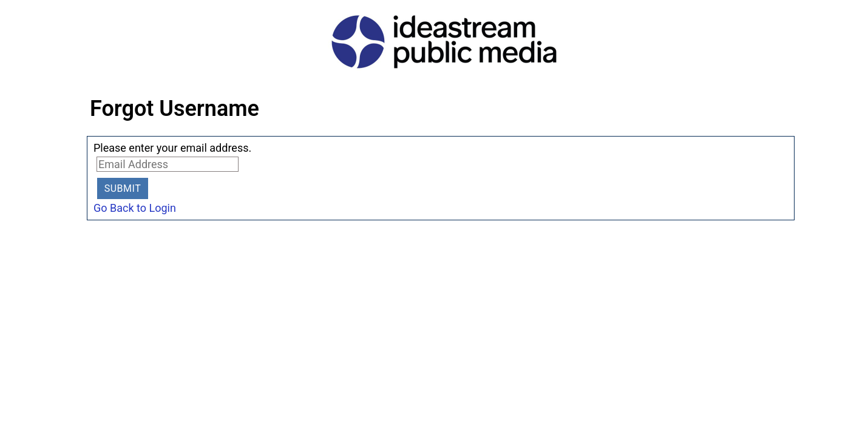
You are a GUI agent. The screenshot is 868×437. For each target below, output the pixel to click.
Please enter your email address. (172, 148)
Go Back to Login (135, 208)
